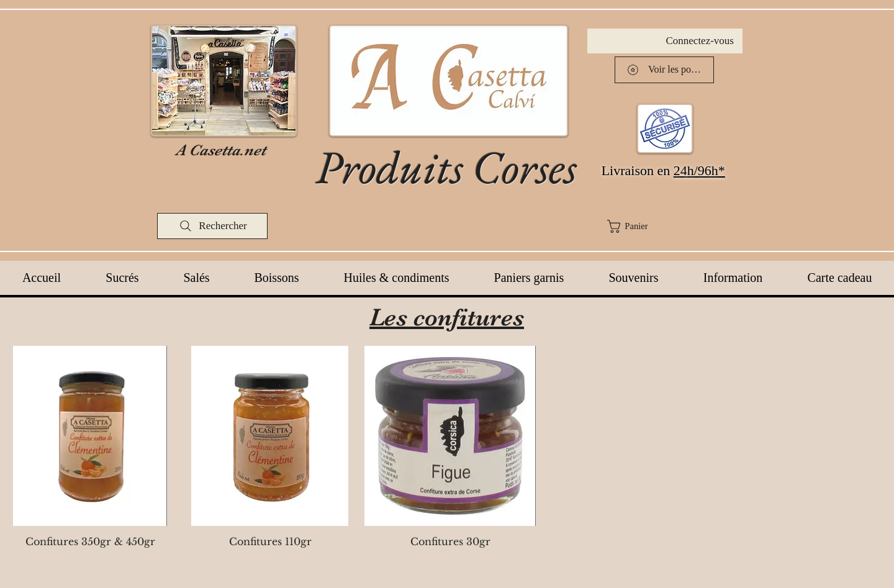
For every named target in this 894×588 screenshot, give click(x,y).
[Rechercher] (212, 226)
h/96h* (706, 170)
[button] (672, 226)
